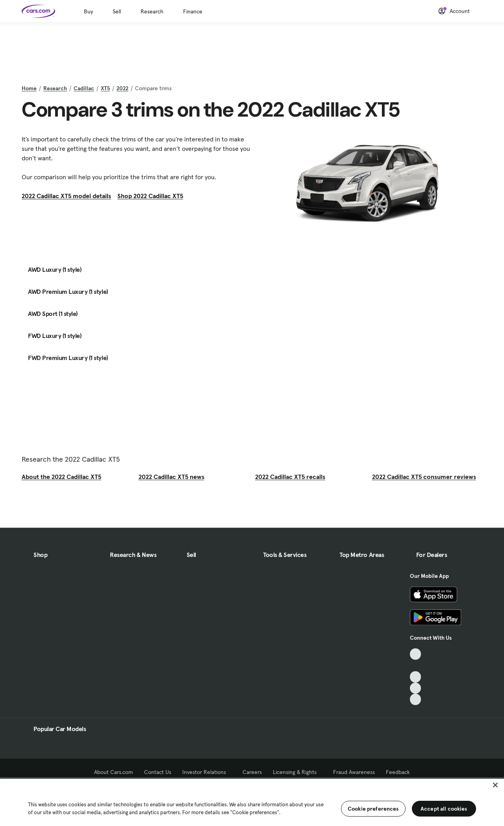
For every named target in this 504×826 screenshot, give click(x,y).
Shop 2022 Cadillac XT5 (150, 196)
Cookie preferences (373, 809)
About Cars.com (114, 772)
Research (152, 11)
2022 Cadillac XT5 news (171, 477)
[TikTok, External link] (416, 654)
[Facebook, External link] (416, 665)
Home (29, 88)
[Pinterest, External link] (416, 699)
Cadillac (84, 88)
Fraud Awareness (354, 772)
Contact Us (158, 772)
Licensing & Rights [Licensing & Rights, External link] (297, 772)
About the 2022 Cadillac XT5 (61, 477)
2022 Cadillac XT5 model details (66, 196)
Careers (252, 772)
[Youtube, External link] (416, 677)
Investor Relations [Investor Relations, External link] (207, 772)
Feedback (398, 772)
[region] (252, 802)
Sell (117, 11)
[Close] (495, 785)
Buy (88, 11)
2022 (122, 88)
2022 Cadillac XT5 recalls (290, 477)
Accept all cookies (444, 809)
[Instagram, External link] (416, 688)
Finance (193, 11)
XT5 (105, 88)
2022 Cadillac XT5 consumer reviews (424, 477)
